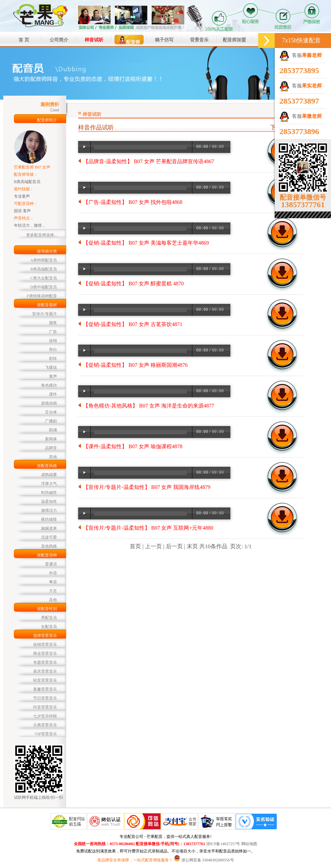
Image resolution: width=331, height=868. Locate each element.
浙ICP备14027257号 (223, 844)
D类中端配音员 (44, 287)
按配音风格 (47, 466)
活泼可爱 (49, 537)
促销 (53, 341)
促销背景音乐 (45, 645)
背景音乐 (199, 40)
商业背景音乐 (45, 653)
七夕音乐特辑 (45, 716)
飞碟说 (51, 367)
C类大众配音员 (44, 278)
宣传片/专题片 (45, 314)
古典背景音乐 (45, 725)
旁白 (53, 350)
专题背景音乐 (45, 662)
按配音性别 (47, 609)
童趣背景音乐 (45, 689)
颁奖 (53, 323)
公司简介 (59, 40)
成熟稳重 (49, 475)
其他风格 (49, 546)
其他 (53, 457)
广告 (53, 332)
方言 (53, 591)
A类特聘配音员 (44, 260)
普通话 (51, 564)
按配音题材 (47, 305)
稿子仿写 (164, 40)
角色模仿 (49, 385)
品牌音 (51, 448)
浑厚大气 (49, 484)
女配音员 (49, 627)
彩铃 (53, 359)
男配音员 (49, 618)
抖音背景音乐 (45, 707)
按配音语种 (47, 555)
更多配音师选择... (42, 235)
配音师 (129, 40)
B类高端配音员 (44, 269)
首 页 (24, 40)
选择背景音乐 (45, 636)
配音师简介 (47, 120)
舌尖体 (51, 412)
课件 (53, 394)
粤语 (53, 582)
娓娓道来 (49, 528)
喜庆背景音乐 (45, 671)
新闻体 (51, 439)
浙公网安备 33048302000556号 (208, 860)
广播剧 (51, 421)
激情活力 (49, 510)
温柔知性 (49, 502)
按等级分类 (47, 251)
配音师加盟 (234, 40)
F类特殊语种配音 (42, 296)
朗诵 (53, 430)
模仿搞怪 (49, 519)
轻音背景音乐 (45, 680)
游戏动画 (49, 403)
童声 (53, 376)
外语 (53, 573)
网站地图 (249, 844)
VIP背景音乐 (46, 734)
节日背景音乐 (45, 698)
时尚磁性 (49, 493)
